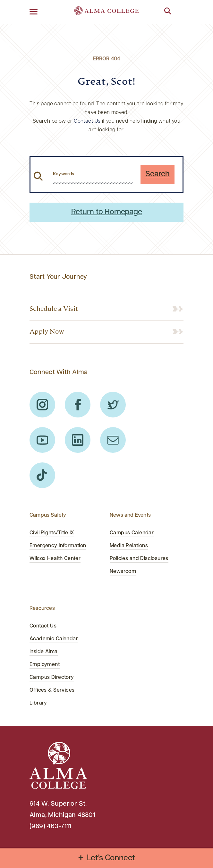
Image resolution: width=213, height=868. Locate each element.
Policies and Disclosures (139, 559)
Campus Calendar (132, 533)
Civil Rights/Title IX (52, 533)
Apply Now (47, 332)
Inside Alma (44, 652)
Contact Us (87, 121)
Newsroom (123, 572)
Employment (45, 665)
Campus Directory (52, 678)
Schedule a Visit (54, 309)
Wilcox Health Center (55, 559)
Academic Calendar (54, 639)
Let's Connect (111, 858)
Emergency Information (58, 546)
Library (38, 703)
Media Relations (129, 546)
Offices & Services (52, 690)
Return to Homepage (107, 212)
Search (158, 174)
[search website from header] (93, 174)
